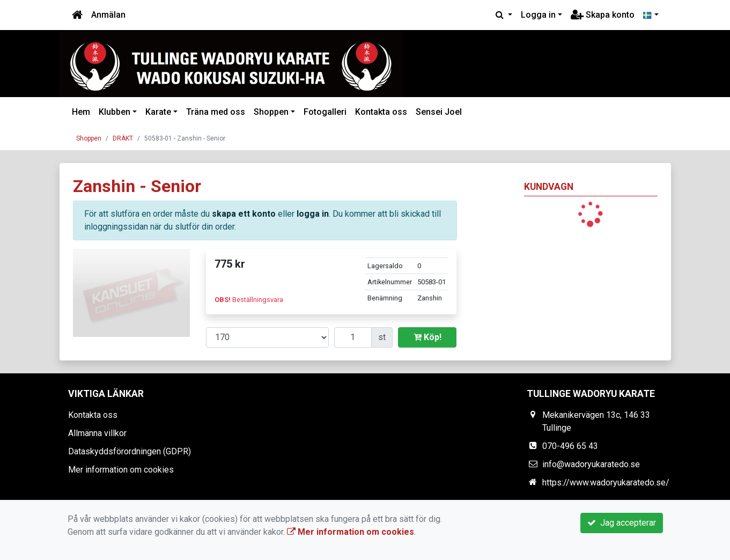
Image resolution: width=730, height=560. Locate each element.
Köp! (427, 337)
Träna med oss (216, 112)
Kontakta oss (381, 112)
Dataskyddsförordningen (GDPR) (130, 451)
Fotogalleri (325, 112)
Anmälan (108, 15)
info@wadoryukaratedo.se (591, 464)
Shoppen (271, 112)
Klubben (115, 112)
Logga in (538, 15)
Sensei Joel (439, 112)
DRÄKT (123, 138)
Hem (81, 112)
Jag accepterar (622, 523)
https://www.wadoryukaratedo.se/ (606, 482)
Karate (158, 112)
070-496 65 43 (570, 446)
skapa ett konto (244, 214)
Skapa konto (603, 15)
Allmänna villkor (97, 433)
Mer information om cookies (121, 470)
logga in (313, 214)
